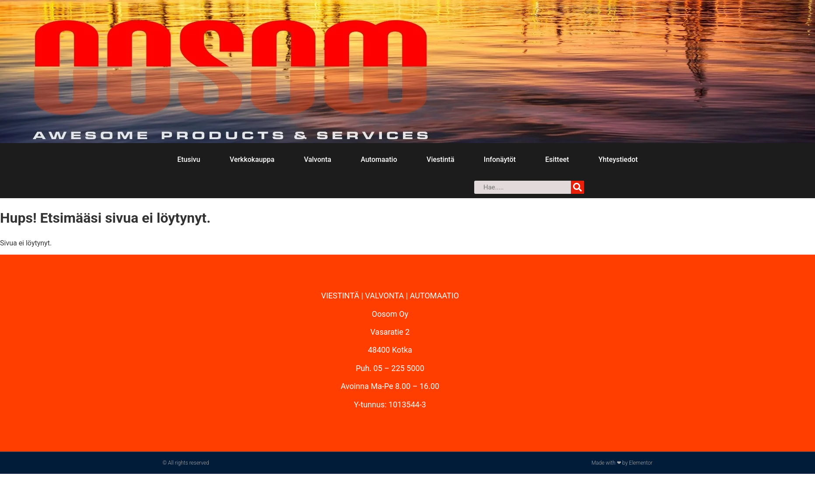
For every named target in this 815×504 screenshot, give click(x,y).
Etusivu (189, 159)
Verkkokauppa (252, 159)
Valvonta (318, 159)
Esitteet (557, 159)
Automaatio (379, 159)
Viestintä (440, 159)
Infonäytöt (500, 159)
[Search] (577, 187)
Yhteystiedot (618, 159)
